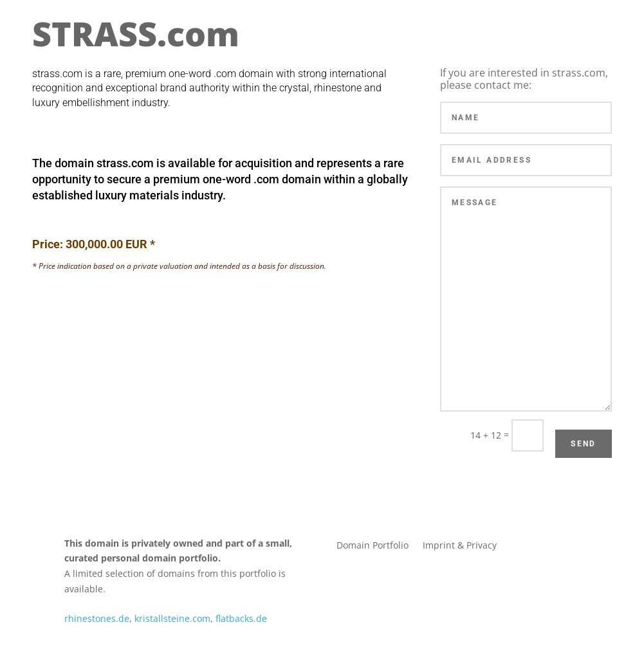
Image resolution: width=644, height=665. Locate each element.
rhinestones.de (97, 618)
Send (584, 444)
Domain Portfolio (373, 546)
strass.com (125, 163)
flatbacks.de (241, 618)
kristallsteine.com (172, 618)
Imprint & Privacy (460, 546)
